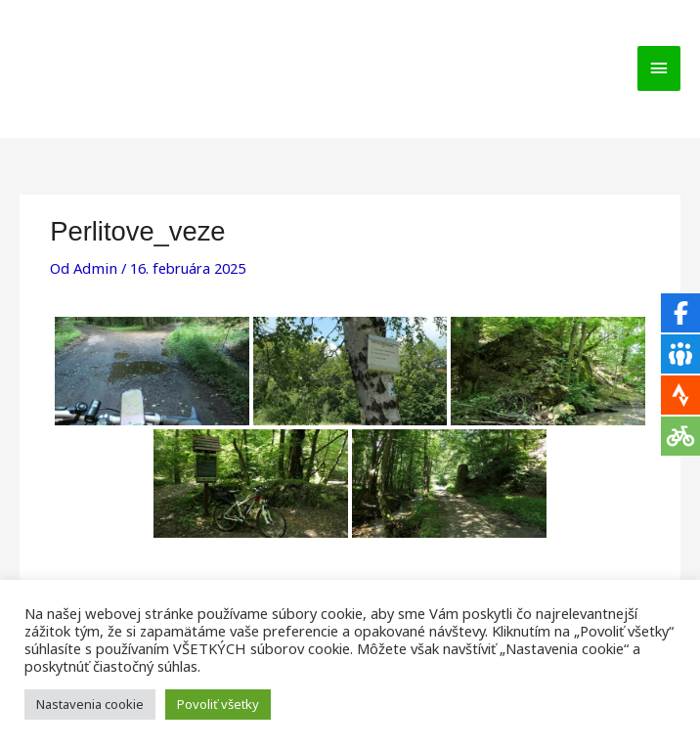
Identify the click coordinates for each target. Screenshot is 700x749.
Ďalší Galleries (624, 548)
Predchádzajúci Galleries (109, 548)
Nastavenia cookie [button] (90, 704)
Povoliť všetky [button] (218, 704)
